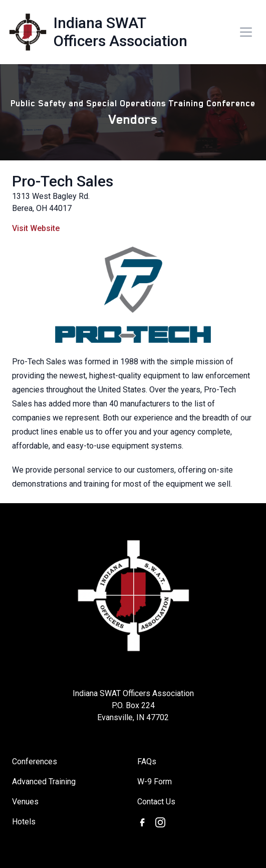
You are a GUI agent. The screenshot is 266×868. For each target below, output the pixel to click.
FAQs (147, 762)
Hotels (24, 822)
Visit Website (36, 228)
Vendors (133, 119)
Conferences (35, 762)
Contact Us (156, 802)
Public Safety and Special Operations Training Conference (133, 103)
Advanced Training (44, 782)
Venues (25, 802)
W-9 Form (155, 782)
